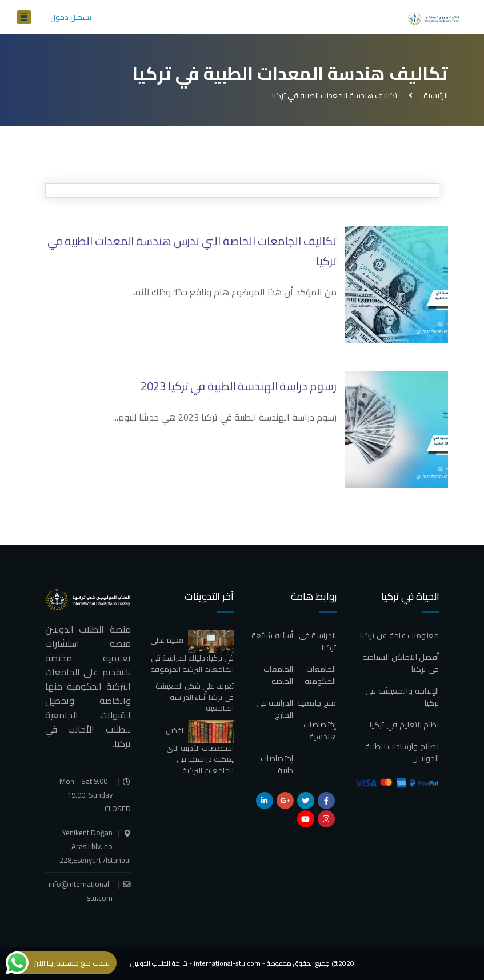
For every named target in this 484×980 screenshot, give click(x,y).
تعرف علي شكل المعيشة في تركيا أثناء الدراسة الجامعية (195, 697)
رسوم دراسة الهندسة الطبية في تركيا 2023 (238, 386)
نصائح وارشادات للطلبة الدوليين (402, 752)
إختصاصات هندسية (320, 731)
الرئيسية (434, 95)
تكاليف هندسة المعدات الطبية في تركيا (335, 95)
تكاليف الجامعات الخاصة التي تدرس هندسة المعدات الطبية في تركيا (192, 251)
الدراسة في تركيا (318, 641)
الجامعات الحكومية (320, 675)
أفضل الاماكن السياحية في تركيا (401, 663)
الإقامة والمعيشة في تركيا (402, 697)
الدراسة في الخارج (275, 709)
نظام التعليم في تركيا (404, 725)
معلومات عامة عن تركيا (399, 635)
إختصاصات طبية (277, 764)
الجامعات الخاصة (278, 675)
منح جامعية (317, 703)
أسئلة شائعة (272, 635)
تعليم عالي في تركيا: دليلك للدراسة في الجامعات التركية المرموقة (192, 654)
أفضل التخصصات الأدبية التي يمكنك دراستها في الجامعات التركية (200, 750)
